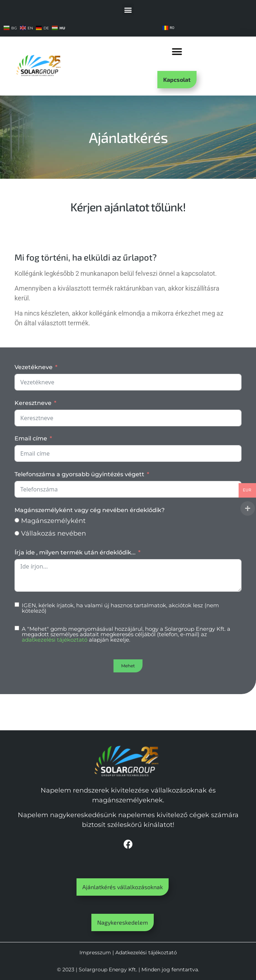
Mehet (128, 666)
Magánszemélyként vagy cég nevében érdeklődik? (90, 510)
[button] (128, 10)
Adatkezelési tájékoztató (146, 952)
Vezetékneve (34, 367)
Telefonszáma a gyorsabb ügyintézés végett (79, 474)
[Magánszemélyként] (17, 520)
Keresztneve (33, 403)
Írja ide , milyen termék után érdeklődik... (75, 552)
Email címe (31, 438)
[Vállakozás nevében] (17, 533)
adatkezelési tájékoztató (55, 640)
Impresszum (95, 952)
